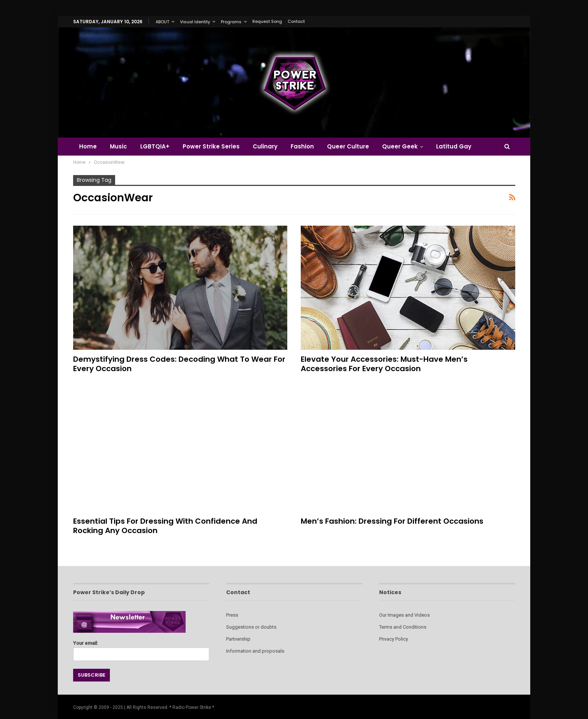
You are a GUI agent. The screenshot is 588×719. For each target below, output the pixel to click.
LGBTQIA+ (155, 146)
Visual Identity (195, 22)
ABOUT (162, 22)
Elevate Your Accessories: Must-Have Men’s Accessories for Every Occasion (384, 364)
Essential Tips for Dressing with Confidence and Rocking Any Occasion (165, 526)
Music (118, 146)
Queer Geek (400, 146)
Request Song (267, 21)
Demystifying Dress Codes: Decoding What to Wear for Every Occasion (179, 364)
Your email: (141, 649)
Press (232, 615)
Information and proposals (255, 651)
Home (88, 146)
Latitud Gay (454, 146)
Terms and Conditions (403, 627)
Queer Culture (348, 146)
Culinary (265, 146)
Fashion (302, 146)
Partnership (238, 639)
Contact (296, 21)
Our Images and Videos (404, 615)
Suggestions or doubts (251, 627)
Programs (231, 22)
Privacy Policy (394, 639)
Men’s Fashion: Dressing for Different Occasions (392, 521)
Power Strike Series (211, 146)
